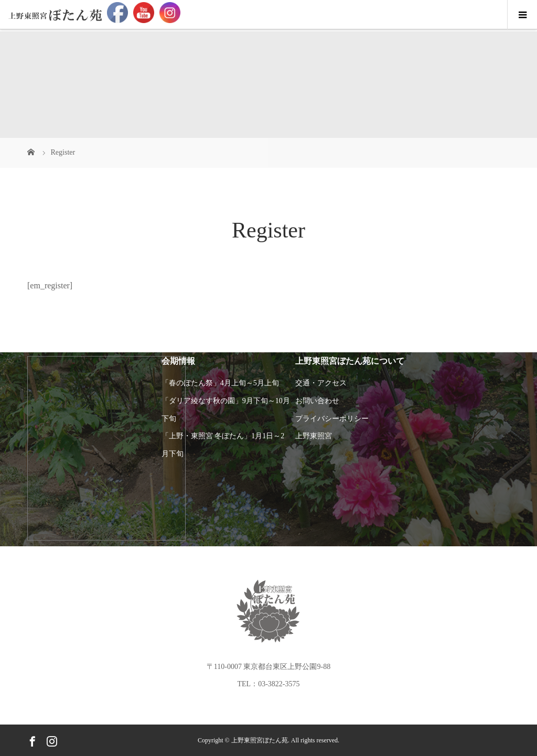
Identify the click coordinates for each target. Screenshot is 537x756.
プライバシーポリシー (332, 419)
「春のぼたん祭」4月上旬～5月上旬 (220, 383)
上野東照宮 (314, 436)
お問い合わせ (317, 401)
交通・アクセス (321, 383)
